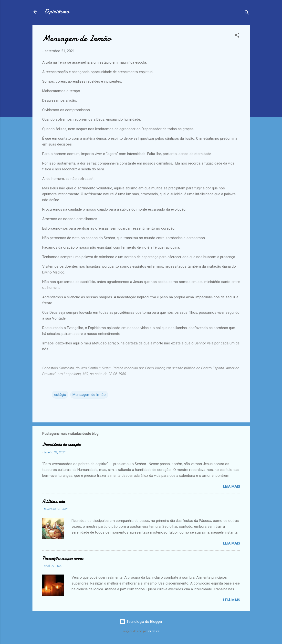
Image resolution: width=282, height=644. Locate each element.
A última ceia (54, 502)
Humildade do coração (61, 445)
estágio (60, 395)
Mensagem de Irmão (89, 395)
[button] (237, 36)
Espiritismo (57, 12)
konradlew (153, 631)
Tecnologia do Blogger (141, 622)
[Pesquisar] (247, 13)
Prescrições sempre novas (63, 558)
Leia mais (232, 487)
